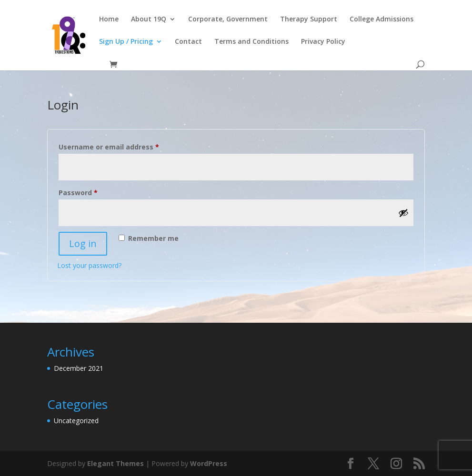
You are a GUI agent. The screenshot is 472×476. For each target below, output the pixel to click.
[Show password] (403, 213)
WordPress (209, 463)
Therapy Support (309, 20)
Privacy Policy (323, 42)
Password (93, 192)
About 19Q (149, 20)
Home (109, 20)
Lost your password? (89, 265)
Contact (188, 42)
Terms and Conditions (251, 42)
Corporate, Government (228, 20)
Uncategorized (76, 421)
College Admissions (382, 20)
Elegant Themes (115, 463)
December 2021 (79, 368)
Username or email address (124, 146)
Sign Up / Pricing (126, 42)
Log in (83, 243)
